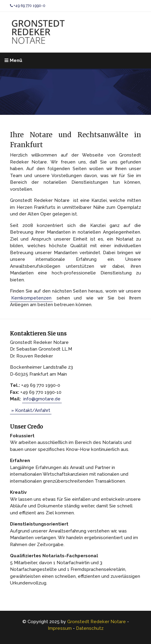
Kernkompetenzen (31, 298)
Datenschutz (90, 628)
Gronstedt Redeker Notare (97, 622)
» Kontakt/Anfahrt (31, 410)
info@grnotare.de (42, 399)
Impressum (60, 628)
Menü (13, 60)
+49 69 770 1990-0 (28, 6)
